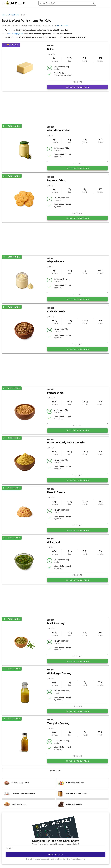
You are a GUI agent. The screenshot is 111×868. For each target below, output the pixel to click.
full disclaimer (62, 26)
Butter (50, 49)
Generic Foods (14, 15)
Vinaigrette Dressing (58, 723)
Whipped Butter (56, 262)
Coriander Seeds (56, 311)
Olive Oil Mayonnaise (58, 131)
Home (4, 15)
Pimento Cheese (56, 492)
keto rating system (16, 34)
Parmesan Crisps (56, 180)
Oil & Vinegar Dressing (59, 673)
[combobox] (67, 3)
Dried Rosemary (56, 624)
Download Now (56, 854)
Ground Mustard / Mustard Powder (66, 443)
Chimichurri (53, 542)
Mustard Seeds (55, 393)
